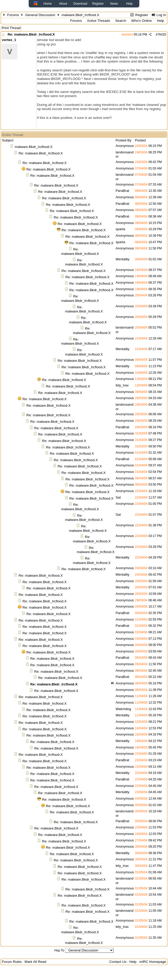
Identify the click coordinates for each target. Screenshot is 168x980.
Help (129, 4)
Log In (159, 15)
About (63, 4)
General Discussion (40, 15)
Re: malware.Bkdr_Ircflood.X (31, 34)
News (114, 4)
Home (48, 4)
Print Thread (11, 28)
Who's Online (142, 21)
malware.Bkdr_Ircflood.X (34, 147)
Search (121, 21)
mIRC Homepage (153, 962)
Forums (13, 15)
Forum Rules (12, 962)
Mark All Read (35, 962)
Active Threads (99, 21)
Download (80, 4)
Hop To (59, 950)
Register (98, 4)
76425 (162, 35)
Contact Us (118, 962)
